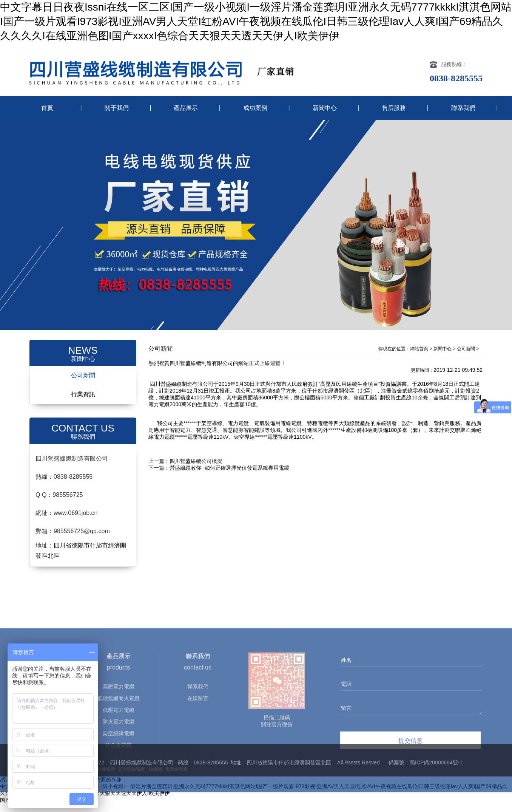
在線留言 (198, 786)
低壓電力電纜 (119, 798)
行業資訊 (83, 403)
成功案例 (255, 108)
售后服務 (394, 108)
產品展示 (186, 108)
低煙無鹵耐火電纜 (119, 786)
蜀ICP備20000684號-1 (436, 771)
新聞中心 (325, 108)
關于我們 (117, 108)
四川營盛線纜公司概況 (196, 469)
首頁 (47, 108)
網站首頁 (419, 357)
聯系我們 (463, 108)
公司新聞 (83, 384)
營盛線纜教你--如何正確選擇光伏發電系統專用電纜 (229, 476)
